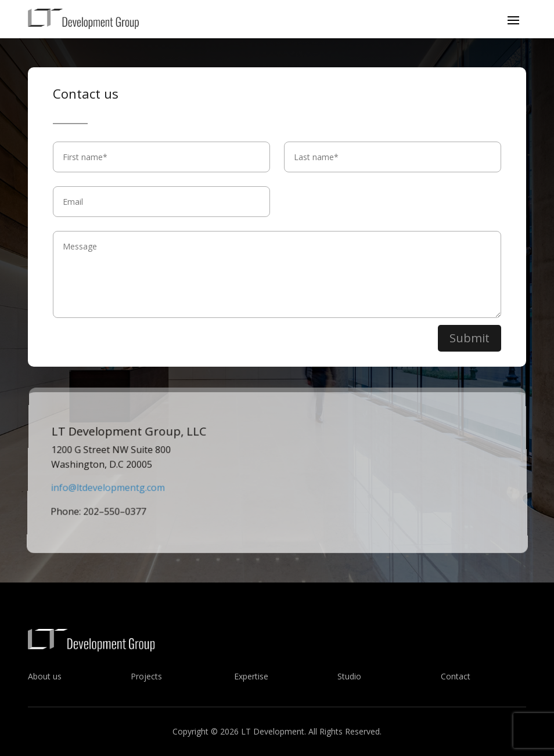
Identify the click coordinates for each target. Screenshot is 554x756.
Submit (470, 340)
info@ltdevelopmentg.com (107, 490)
